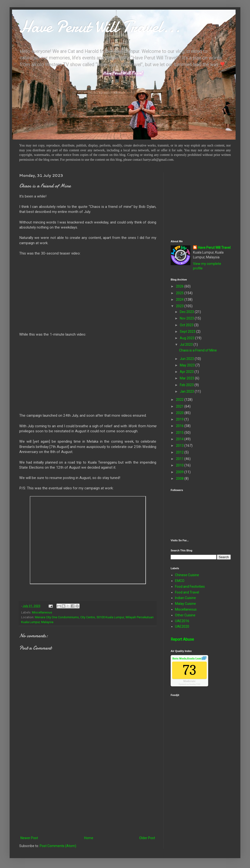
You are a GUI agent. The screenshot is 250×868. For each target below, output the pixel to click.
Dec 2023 (187, 312)
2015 (180, 433)
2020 (180, 413)
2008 (180, 479)
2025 (180, 293)
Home (89, 838)
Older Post (147, 838)
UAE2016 (182, 621)
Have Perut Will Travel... (100, 26)
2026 (180, 286)
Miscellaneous (42, 612)
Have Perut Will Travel (214, 248)
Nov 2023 (187, 318)
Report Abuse (182, 639)
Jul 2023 (187, 345)
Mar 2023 (187, 378)
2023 (180, 306)
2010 (180, 465)
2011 (180, 459)
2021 (180, 406)
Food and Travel (187, 592)
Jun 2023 (187, 359)
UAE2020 (182, 626)
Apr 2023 (187, 372)
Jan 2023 (187, 391)
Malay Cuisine (185, 604)
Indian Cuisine (185, 598)
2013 (180, 446)
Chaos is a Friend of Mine (198, 350)
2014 (180, 439)
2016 (180, 426)
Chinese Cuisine (187, 575)
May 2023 (188, 365)
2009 (180, 472)
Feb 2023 (187, 385)
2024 (180, 300)
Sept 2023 (188, 332)
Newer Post (29, 838)
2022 (180, 400)
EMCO (180, 581)
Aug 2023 (187, 338)
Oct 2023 (187, 325)
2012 (180, 452)
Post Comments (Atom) (58, 846)
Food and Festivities (190, 587)
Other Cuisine (185, 615)
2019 (180, 419)
